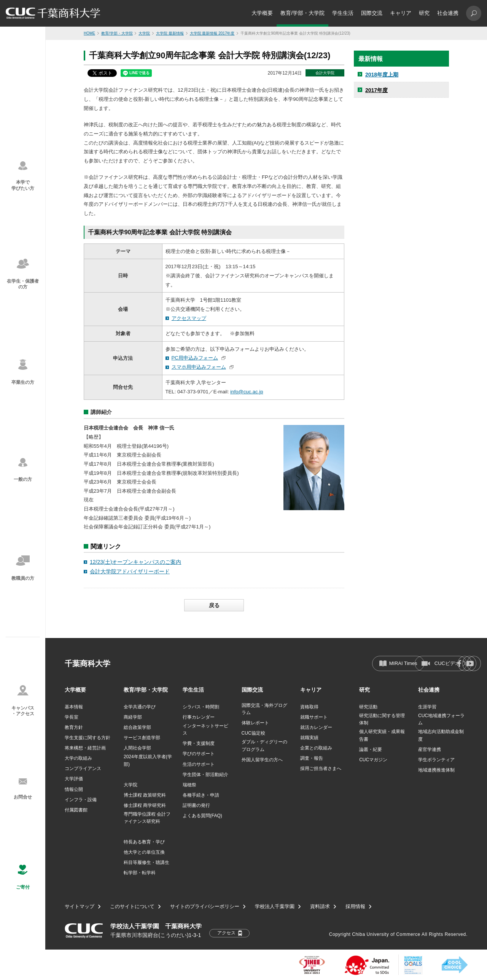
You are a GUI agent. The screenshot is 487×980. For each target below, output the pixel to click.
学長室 (72, 717)
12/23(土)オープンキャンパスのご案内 (135, 562)
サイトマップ (80, 907)
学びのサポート (199, 754)
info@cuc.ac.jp (247, 392)
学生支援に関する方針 (88, 738)
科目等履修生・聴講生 (146, 862)
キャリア (401, 13)
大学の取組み (78, 758)
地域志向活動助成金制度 (441, 735)
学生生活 (343, 13)
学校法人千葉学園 (275, 907)
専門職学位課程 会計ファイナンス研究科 (147, 818)
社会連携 (448, 13)
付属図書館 (76, 810)
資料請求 (320, 907)
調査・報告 (312, 758)
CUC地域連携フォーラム (441, 719)
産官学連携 (430, 749)
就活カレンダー (316, 727)
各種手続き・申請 (201, 795)
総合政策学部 (137, 727)
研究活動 (368, 707)
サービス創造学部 (142, 738)
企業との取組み (316, 748)
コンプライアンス (83, 768)
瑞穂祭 (189, 785)
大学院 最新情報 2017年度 (212, 33)
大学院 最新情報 (170, 33)
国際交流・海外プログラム (264, 709)
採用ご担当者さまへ (321, 768)
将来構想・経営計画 (85, 748)
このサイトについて (132, 907)
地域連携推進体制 (436, 770)
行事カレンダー (199, 717)
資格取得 (309, 707)
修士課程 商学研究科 (145, 805)
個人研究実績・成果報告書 (382, 735)
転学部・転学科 (140, 873)
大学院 (144, 33)
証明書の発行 (196, 805)
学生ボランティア (436, 760)
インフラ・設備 (81, 800)
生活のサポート (199, 764)
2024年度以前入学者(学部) (148, 760)
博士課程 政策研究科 (145, 795)
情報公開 (74, 789)
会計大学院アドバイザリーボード (130, 571)
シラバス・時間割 (201, 707)
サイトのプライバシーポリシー (205, 907)
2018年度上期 (382, 75)
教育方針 (74, 727)
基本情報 (74, 707)
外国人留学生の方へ (262, 760)
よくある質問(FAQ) (202, 816)
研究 (424, 13)
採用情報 (355, 907)
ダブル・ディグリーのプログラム (264, 745)
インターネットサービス (205, 729)
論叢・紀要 (371, 749)
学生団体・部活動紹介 (205, 775)
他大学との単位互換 (144, 852)
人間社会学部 (137, 748)
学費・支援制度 (199, 743)
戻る (214, 605)
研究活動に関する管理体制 (382, 719)
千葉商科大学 (88, 663)
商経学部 (133, 717)
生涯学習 (427, 707)
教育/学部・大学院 (302, 13)
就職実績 (309, 738)
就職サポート (314, 717)
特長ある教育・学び (144, 842)
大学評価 (74, 779)
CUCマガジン (373, 760)
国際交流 (372, 13)
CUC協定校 (253, 733)
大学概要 (262, 13)
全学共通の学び (140, 707)
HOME (89, 33)
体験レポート (255, 723)
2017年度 (376, 90)
